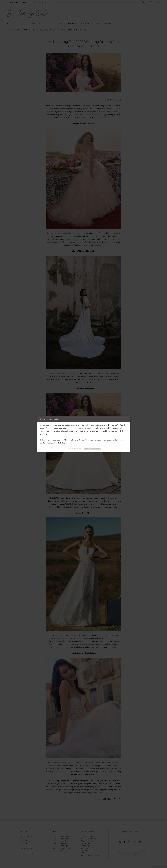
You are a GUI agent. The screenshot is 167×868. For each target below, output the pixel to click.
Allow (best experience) (70, 449)
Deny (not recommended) (98, 449)
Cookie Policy (84, 440)
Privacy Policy (69, 440)
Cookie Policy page (62, 443)
